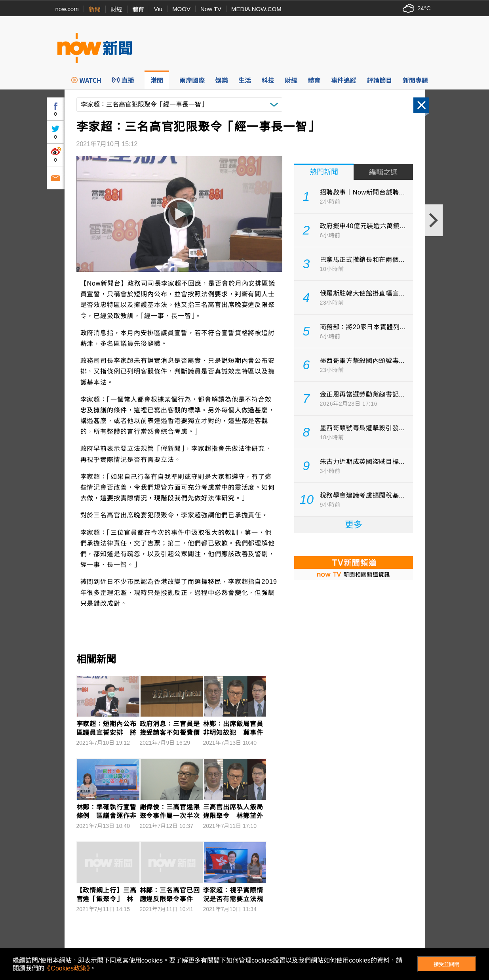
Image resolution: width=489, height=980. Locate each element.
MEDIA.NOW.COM (256, 9)
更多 (354, 525)
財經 (116, 9)
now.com (67, 9)
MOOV (181, 9)
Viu (158, 9)
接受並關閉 (446, 964)
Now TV (211, 9)
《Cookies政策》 (67, 968)
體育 (138, 9)
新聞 (95, 9)
